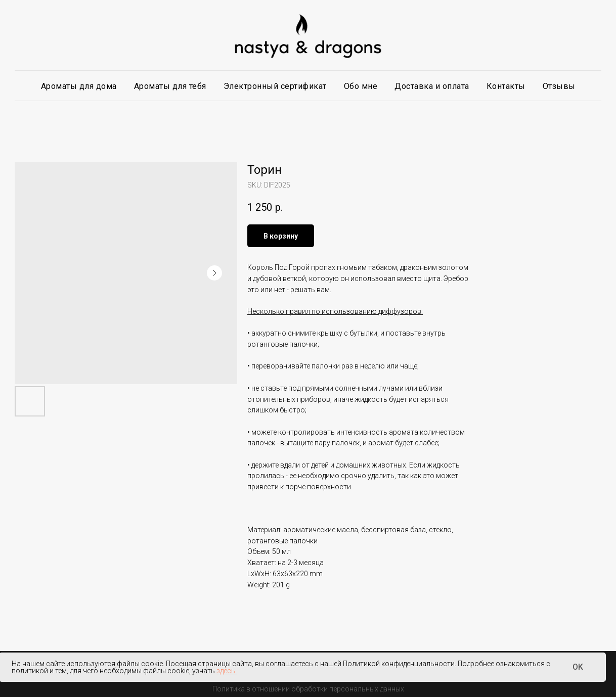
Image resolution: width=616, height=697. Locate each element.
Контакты (506, 86)
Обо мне (361, 86)
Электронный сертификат (275, 86)
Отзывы (559, 86)
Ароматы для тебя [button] (170, 86)
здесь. (227, 671)
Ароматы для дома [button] (79, 86)
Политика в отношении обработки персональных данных (308, 689)
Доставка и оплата (432, 86)
